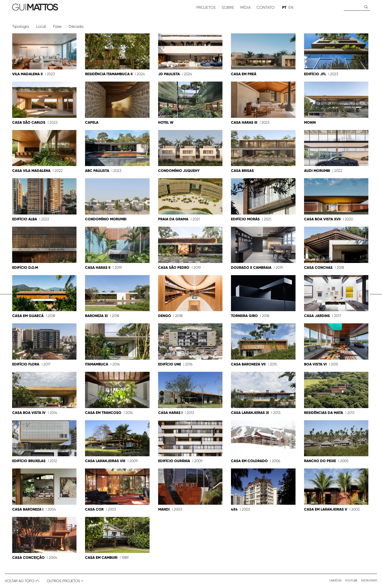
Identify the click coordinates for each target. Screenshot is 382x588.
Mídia (245, 7)
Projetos (206, 7)
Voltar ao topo (22, 581)
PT (284, 7)
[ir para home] (98, 7)
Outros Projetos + (65, 581)
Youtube (351, 580)
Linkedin (335, 580)
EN (291, 7)
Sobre (228, 7)
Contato (266, 7)
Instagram (369, 580)
